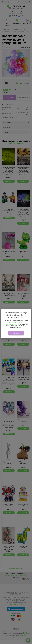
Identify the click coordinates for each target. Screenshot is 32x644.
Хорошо (16, 333)
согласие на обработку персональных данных (14, 323)
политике (20, 317)
